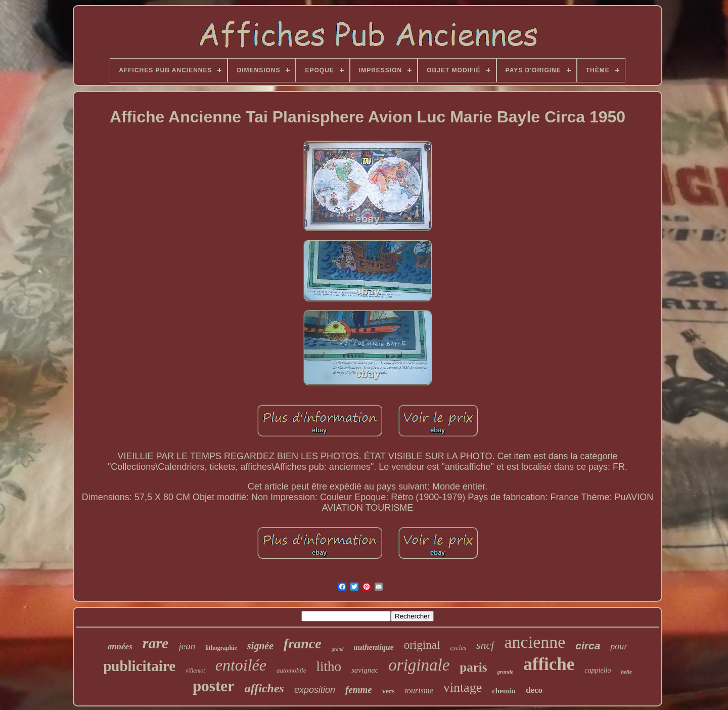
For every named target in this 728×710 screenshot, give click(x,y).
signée (260, 646)
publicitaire (139, 666)
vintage (463, 687)
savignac (365, 670)
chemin (504, 691)
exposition (315, 690)
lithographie (221, 648)
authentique (374, 647)
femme (359, 690)
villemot (195, 671)
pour (619, 646)
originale (419, 665)
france (303, 644)
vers (389, 691)
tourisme (419, 691)
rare (156, 643)
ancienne (535, 642)
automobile (291, 670)
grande (505, 672)
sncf (485, 645)
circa (588, 646)
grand (338, 649)
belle (626, 672)
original (422, 645)
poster (214, 686)
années (120, 647)
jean (187, 646)
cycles (458, 648)
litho (329, 667)
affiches (264, 688)
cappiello (598, 670)
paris (473, 667)
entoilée (241, 665)
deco (534, 690)
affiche (549, 664)
